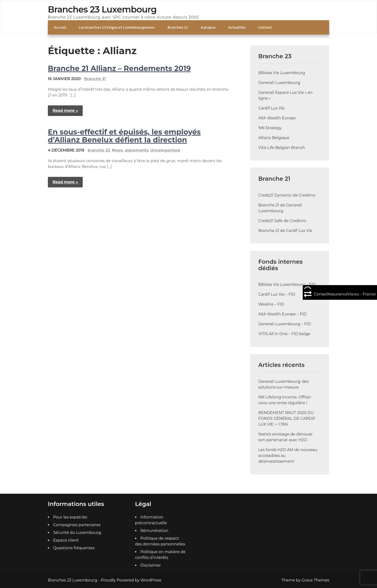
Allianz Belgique (274, 138)
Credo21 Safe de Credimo (282, 221)
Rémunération (154, 531)
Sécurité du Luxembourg (77, 533)
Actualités (237, 27)
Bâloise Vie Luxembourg (282, 73)
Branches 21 (178, 27)
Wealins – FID (271, 304)
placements (137, 150)
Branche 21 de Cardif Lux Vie (285, 231)
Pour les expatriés (70, 517)
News (117, 150)
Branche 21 (95, 79)
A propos (208, 27)
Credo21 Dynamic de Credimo (287, 195)
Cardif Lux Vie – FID (277, 294)
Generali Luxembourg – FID (285, 324)
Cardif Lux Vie (271, 108)
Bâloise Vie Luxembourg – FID (287, 284)
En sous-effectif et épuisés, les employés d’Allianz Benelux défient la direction (124, 136)
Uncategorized (165, 150)
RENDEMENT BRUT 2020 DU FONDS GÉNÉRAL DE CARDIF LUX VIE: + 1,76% (287, 419)
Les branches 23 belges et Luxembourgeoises (117, 27)
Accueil (60, 27)
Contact (265, 27)
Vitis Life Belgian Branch (282, 148)
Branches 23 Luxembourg (102, 9)
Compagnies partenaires (77, 525)
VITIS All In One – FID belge (284, 334)
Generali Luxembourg (279, 83)
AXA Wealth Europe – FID (282, 314)
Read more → (65, 111)
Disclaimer (151, 565)
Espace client (66, 540)
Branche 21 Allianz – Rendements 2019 (119, 68)
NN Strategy (270, 128)
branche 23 (99, 150)
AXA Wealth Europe (277, 118)
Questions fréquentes (74, 548)
